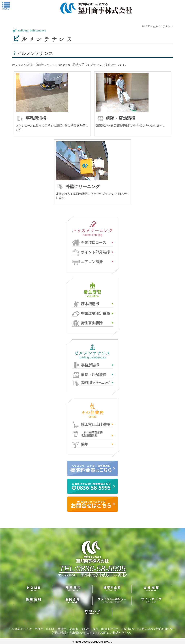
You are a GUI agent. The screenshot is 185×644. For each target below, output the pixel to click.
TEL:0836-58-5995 (93, 569)
